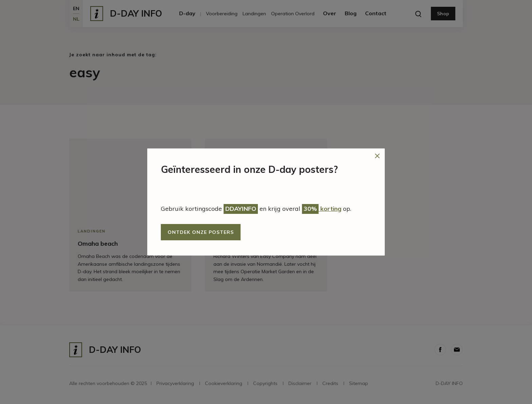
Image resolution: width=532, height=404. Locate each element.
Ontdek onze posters (201, 232)
